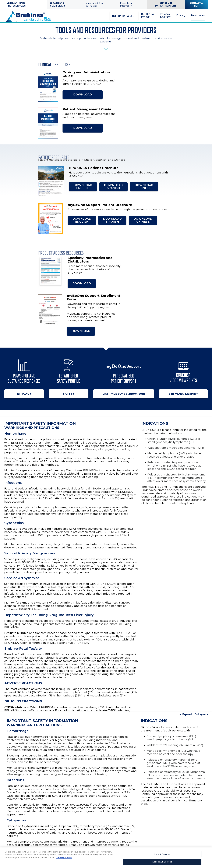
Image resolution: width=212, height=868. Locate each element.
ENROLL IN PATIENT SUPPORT (166, 4)
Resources (198, 18)
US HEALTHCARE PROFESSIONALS (16, 4)
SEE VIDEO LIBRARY (183, 398)
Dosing (181, 18)
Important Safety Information (94, 4)
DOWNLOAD (76, 99)
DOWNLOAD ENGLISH (83, 191)
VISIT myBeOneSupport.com (124, 398)
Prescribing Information (126, 4)
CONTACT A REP (196, 4)
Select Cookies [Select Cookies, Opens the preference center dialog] (162, 854)
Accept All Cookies (162, 862)
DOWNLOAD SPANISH (113, 191)
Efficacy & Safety (165, 18)
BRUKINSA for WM (148, 18)
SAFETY (69, 398)
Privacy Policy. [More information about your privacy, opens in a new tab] (64, 858)
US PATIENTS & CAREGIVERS (58, 4)
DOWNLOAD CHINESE (144, 191)
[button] (124, 18)
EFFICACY (24, 398)
